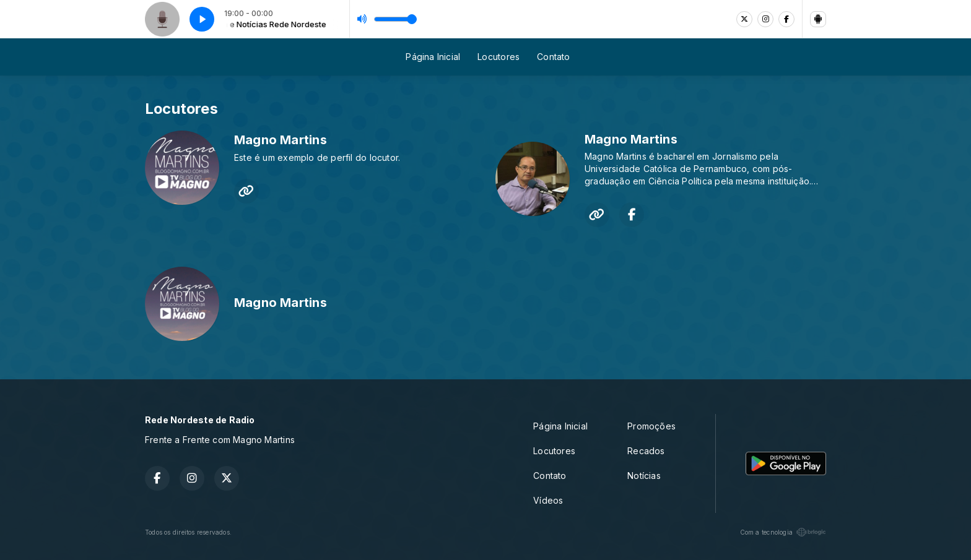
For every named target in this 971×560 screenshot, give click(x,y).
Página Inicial (433, 57)
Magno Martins (281, 140)
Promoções (651, 426)
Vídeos (548, 500)
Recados (646, 451)
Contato (553, 57)
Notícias (644, 476)
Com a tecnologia (783, 532)
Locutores (499, 57)
